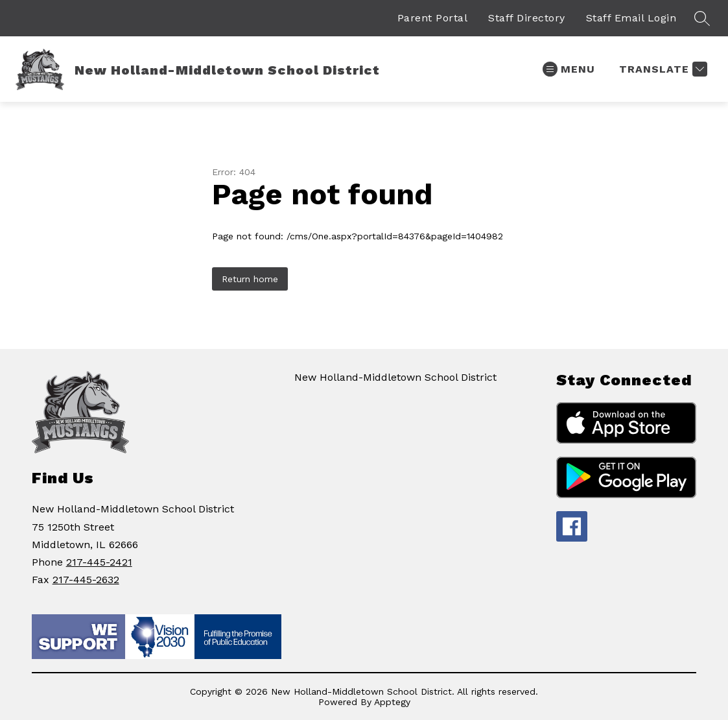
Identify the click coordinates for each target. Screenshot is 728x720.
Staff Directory (527, 18)
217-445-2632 (86, 580)
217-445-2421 (99, 562)
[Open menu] (569, 69)
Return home (250, 279)
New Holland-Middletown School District (395, 377)
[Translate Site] (662, 69)
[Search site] (702, 18)
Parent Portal (433, 18)
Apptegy (392, 702)
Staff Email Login (631, 18)
